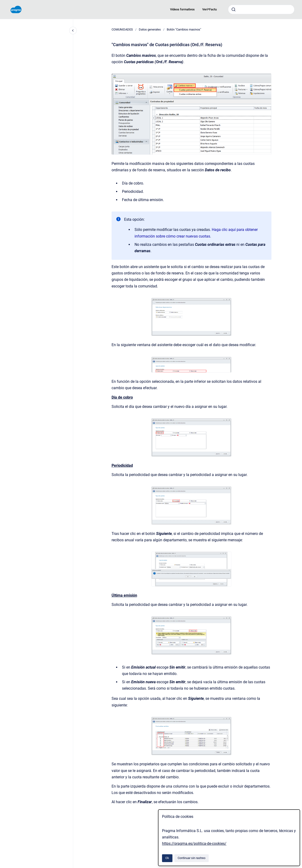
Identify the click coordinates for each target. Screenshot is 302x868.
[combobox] (261, 9)
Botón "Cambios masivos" (184, 29)
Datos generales (150, 29)
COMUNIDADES (122, 29)
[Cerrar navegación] (73, 31)
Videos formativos (182, 9)
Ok (167, 858)
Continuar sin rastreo (192, 858)
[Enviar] (234, 9)
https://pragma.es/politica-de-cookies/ (194, 844)
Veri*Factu (210, 9)
